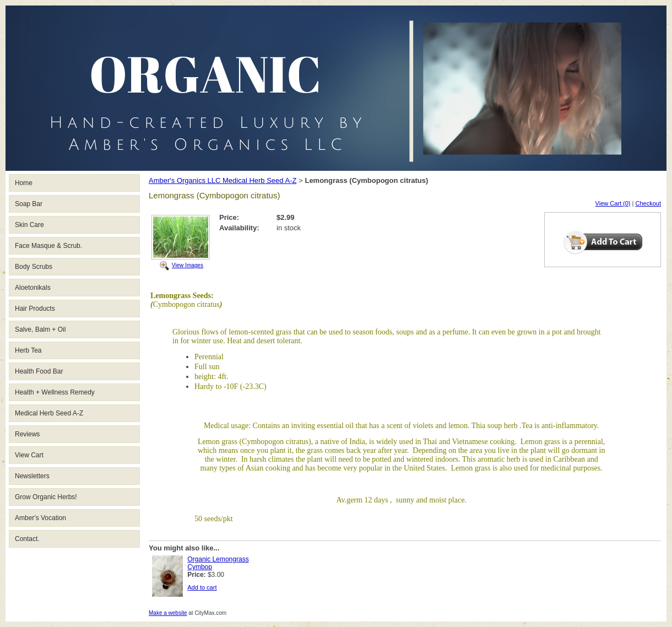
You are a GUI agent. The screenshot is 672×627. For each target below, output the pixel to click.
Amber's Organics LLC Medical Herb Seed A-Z (223, 180)
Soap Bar (29, 204)
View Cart (29, 455)
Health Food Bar (39, 371)
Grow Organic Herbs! (46, 497)
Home (24, 183)
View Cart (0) (613, 203)
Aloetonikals (33, 288)
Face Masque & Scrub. (48, 246)
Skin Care (29, 225)
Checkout (648, 203)
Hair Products (35, 309)
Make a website (168, 613)
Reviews (27, 434)
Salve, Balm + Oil (40, 329)
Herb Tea (28, 350)
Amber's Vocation (40, 518)
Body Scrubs (34, 267)
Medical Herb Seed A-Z (49, 413)
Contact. (27, 539)
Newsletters (32, 476)
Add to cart (202, 587)
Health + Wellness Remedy (55, 392)
